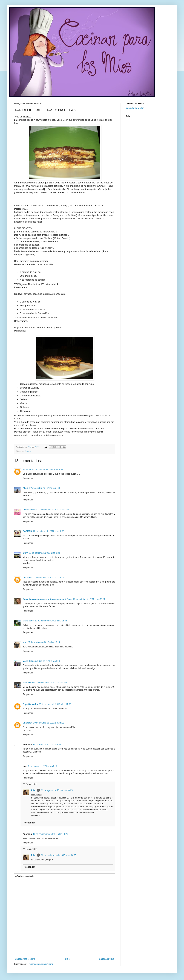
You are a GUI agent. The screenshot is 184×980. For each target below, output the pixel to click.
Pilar (33, 790)
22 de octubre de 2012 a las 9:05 (49, 578)
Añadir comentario (25, 876)
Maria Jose (28, 621)
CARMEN (27, 531)
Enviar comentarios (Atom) (40, 964)
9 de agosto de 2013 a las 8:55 (43, 766)
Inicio (67, 959)
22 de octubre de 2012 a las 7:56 (49, 531)
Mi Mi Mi (27, 469)
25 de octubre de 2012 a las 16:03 (52, 683)
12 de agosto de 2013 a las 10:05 (57, 790)
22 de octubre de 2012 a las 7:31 (48, 469)
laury (25, 553)
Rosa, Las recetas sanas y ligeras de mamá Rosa (47, 599)
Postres (28, 451)
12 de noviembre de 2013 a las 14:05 (59, 855)
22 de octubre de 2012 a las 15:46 (51, 621)
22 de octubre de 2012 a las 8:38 (44, 553)
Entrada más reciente (25, 959)
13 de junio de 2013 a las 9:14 (47, 745)
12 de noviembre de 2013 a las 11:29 (50, 834)
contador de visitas (135, 108)
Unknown (27, 578)
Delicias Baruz (30, 510)
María (25, 661)
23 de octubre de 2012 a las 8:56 (45, 661)
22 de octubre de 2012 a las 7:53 (54, 510)
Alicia (25, 488)
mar (25, 642)
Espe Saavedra (30, 704)
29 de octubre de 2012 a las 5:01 (49, 723)
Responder (28, 478)
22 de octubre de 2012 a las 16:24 (44, 642)
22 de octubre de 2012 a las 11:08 (89, 599)
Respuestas (31, 784)
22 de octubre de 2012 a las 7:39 (45, 488)
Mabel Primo (29, 683)
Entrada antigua (107, 959)
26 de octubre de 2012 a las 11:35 (55, 704)
